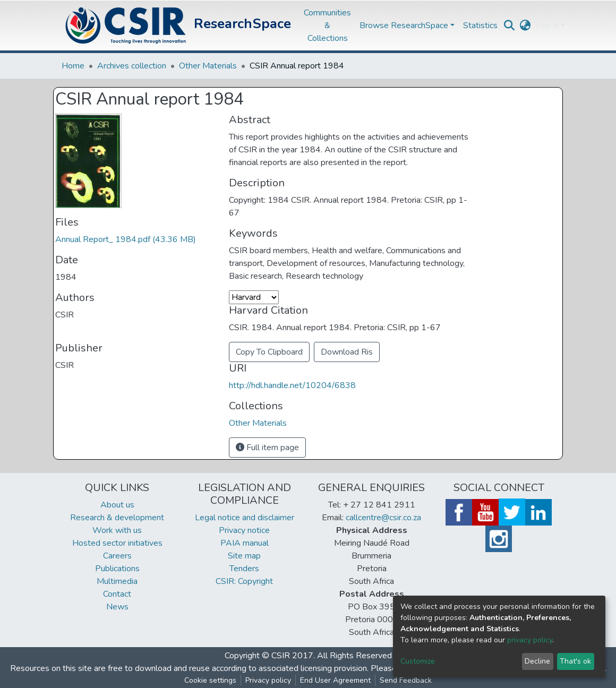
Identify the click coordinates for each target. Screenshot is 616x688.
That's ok (575, 661)
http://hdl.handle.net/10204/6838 (292, 385)
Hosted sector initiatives (117, 543)
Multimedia (117, 581)
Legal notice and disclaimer (245, 518)
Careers (117, 556)
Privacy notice (244, 530)
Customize (418, 661)
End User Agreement (335, 680)
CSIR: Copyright (244, 581)
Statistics (480, 25)
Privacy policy (268, 680)
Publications (117, 569)
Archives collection (132, 66)
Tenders (244, 569)
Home (73, 66)
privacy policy (530, 640)
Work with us (117, 530)
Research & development (117, 518)
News (117, 607)
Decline (537, 661)
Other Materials (208, 66)
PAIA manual (245, 543)
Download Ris (347, 352)
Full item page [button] (267, 448)
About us (117, 505)
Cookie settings (210, 680)
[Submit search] (509, 25)
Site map (244, 556)
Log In (547, 25)
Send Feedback (406, 680)
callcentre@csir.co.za (383, 518)
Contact (117, 594)
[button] (525, 25)
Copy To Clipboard (269, 352)
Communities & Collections (327, 25)
